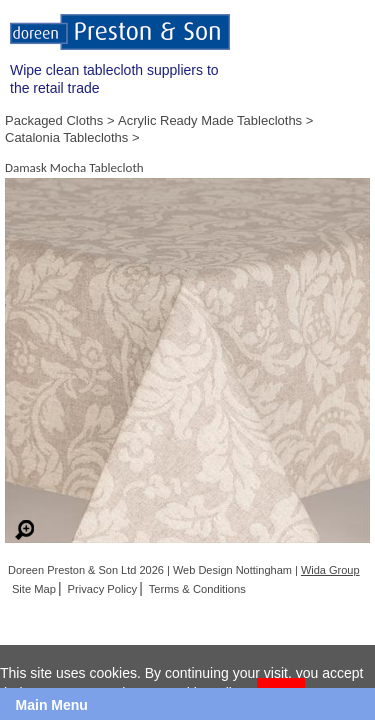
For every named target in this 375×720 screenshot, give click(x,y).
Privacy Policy (103, 589)
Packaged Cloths (54, 120)
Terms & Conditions (197, 589)
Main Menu (52, 705)
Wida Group (330, 570)
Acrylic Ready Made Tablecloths (210, 120)
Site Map (34, 589)
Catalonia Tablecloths (66, 137)
